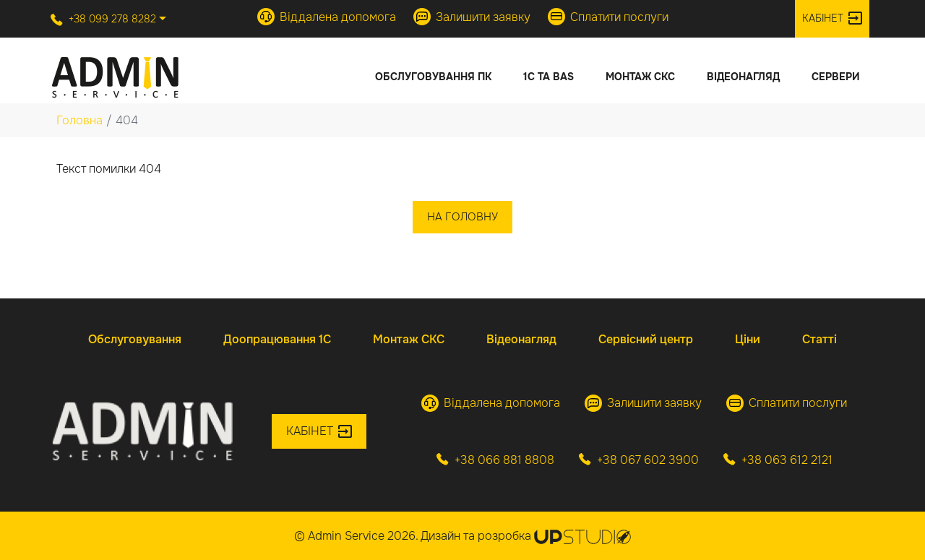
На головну (462, 217)
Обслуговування (135, 339)
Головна (79, 120)
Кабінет (832, 18)
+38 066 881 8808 (495, 460)
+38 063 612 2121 (778, 460)
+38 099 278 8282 (103, 19)
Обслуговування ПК (433, 77)
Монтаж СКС (640, 77)
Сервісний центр (646, 339)
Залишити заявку (472, 17)
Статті (819, 339)
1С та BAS (548, 77)
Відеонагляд (743, 77)
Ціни (748, 339)
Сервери (836, 77)
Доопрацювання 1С (277, 339)
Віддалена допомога (327, 17)
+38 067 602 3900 (639, 460)
